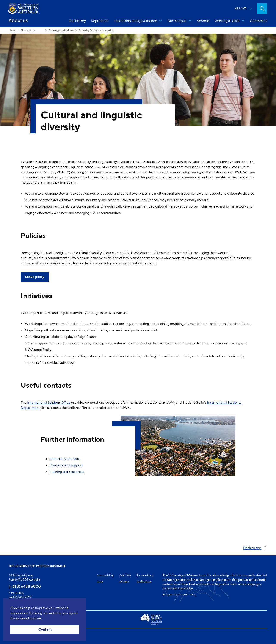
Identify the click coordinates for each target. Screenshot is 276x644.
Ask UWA (125, 575)
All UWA (241, 8)
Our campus (177, 21)
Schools (203, 21)
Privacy (124, 581)
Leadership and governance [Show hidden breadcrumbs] (40, 30)
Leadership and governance (135, 21)
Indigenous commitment (179, 594)
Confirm (45, 630)
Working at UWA (227, 21)
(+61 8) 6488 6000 (25, 586)
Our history (77, 21)
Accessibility (105, 575)
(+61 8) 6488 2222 (20, 597)
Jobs (100, 581)
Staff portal (144, 581)
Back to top (252, 548)
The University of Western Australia (37, 566)
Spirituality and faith (65, 459)
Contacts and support (66, 465)
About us (26, 30)
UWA (12, 30)
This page (15, 636)
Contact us (259, 21)
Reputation (100, 21)
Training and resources (67, 472)
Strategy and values (61, 30)
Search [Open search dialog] (262, 9)
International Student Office (49, 403)
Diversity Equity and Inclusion (96, 30)
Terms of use (145, 575)
